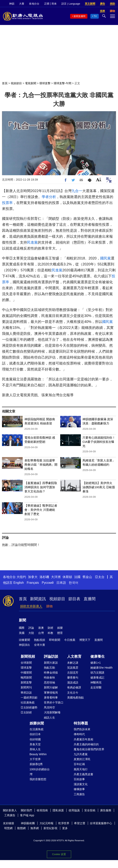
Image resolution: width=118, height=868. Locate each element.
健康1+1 (96, 663)
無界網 (35, 828)
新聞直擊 (26, 682)
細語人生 (49, 718)
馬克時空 (49, 707)
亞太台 (100, 577)
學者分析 (49, 197)
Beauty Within (38, 754)
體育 (60, 633)
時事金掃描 (51, 673)
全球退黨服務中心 (101, 823)
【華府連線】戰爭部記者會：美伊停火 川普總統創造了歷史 (41, 510)
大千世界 (35, 759)
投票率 (7, 203)
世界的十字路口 (54, 702)
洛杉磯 (44, 577)
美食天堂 (35, 744)
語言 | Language (71, 4)
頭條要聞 (24, 640)
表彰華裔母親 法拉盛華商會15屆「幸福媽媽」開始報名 (41, 465)
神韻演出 (24, 645)
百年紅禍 (79, 764)
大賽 (22, 4)
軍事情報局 (51, 693)
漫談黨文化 (81, 784)
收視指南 (42, 810)
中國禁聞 (26, 673)
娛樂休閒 (37, 723)
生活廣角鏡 (37, 729)
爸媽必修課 (74, 687)
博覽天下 (85, 640)
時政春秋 (49, 678)
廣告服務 (106, 810)
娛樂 (60, 628)
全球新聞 (26, 663)
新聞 (22, 620)
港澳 (41, 628)
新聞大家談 (51, 663)
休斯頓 (67, 577)
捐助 (112, 4)
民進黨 (32, 242)
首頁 (5, 83)
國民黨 (105, 258)
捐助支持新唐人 (31, 606)
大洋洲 (56, 577)
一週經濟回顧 (29, 698)
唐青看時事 (51, 698)
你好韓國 (35, 739)
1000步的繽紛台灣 (40, 772)
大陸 (31, 633)
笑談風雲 (73, 668)
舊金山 (87, 577)
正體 (47, 4)
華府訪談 (26, 693)
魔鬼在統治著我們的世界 (89, 749)
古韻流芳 (73, 673)
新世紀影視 (50, 828)
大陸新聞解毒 (52, 712)
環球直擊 (45, 83)
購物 (49, 606)
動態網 (21, 828)
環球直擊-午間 (62, 83)
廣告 (103, 4)
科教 (50, 633)
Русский (48, 583)
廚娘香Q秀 (36, 764)
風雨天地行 (81, 769)
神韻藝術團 (28, 823)
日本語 (61, 583)
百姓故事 (79, 779)
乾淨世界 (64, 823)
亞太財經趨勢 (29, 707)
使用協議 (74, 810)
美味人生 (35, 749)
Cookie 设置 (59, 854)
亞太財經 (26, 712)
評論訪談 (51, 657)
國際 (22, 628)
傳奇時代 (79, 734)
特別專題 (81, 723)
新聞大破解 (51, 687)
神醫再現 (96, 682)
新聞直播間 (79, 16)
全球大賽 (40, 645)
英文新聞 (90, 4)
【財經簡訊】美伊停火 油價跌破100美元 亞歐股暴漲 (99, 487)
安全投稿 (90, 810)
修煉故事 (79, 789)
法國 (77, 577)
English (18, 583)
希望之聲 (80, 823)
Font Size (99, 179)
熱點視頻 (40, 640)
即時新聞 (55, 640)
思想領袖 (49, 682)
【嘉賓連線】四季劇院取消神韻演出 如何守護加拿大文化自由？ (41, 487)
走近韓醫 (96, 687)
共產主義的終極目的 (86, 744)
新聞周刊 (26, 687)
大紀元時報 (46, 823)
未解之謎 (73, 663)
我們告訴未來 (82, 729)
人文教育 (74, 657)
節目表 (74, 599)
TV (95, 16)
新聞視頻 (28, 657)
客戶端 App (27, 815)
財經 (50, 628)
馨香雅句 (73, 678)
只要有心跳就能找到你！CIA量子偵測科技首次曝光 (99, 442)
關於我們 (26, 810)
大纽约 (21, 577)
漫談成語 (73, 682)
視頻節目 (16, 83)
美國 (22, 633)
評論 (31, 628)
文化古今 (73, 693)
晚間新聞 (26, 678)
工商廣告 (79, 794)
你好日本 (35, 734)
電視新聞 (31, 83)
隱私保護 (58, 810)
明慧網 (8, 828)
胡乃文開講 (97, 673)
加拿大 (33, 577)
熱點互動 (49, 668)
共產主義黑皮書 (83, 774)
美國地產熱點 (75, 698)
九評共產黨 (81, 754)
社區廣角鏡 (28, 702)
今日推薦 (70, 640)
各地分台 (34, 4)
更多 (65, 828)
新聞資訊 (38, 599)
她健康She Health (101, 668)
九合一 (77, 191)
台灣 (41, 633)
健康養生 (98, 657)
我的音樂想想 (38, 779)
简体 (54, 4)
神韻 (12, 4)
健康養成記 (97, 678)
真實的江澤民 (82, 759)
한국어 (74, 583)
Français (33, 583)
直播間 (90, 599)
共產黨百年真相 (83, 739)
